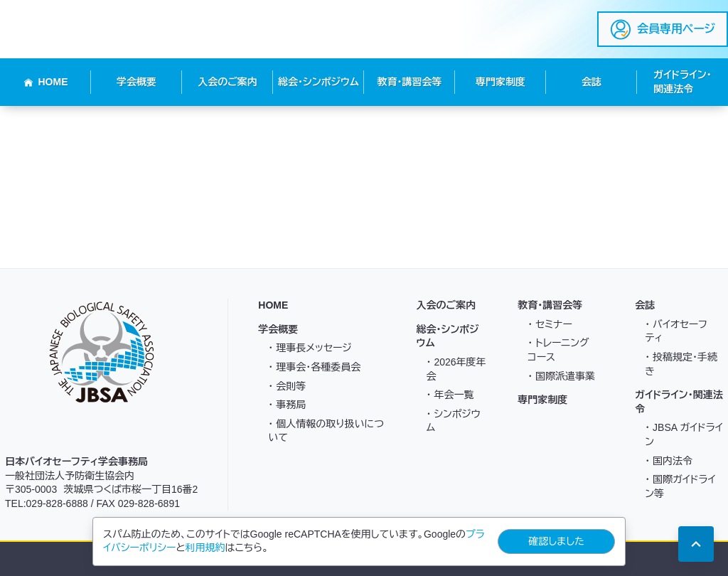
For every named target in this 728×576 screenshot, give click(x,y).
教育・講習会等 (410, 82)
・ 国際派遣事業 (561, 376)
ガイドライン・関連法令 (682, 82)
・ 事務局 (287, 405)
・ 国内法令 (669, 461)
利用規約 (205, 548)
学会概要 (136, 82)
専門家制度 (500, 82)
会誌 (591, 82)
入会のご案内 (227, 82)
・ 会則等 (287, 386)
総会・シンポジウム (318, 82)
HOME (46, 82)
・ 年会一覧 (450, 395)
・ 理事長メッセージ (310, 348)
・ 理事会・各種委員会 (314, 367)
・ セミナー (550, 324)
